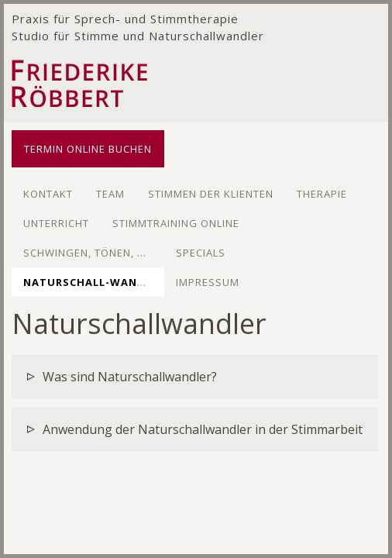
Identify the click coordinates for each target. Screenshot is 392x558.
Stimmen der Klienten (211, 194)
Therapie (322, 194)
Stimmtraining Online (176, 223)
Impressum (208, 282)
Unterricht (56, 223)
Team (110, 194)
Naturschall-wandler (94, 282)
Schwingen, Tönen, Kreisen (102, 253)
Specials (201, 253)
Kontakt (48, 194)
